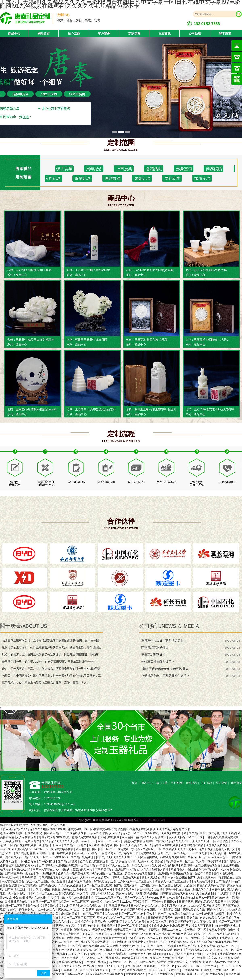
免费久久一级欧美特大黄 (74, 873)
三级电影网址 (108, 853)
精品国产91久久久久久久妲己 (115, 857)
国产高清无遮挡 (15, 889)
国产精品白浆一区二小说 (205, 833)
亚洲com (122, 942)
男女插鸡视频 (53, 906)
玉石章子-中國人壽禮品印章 (93, 270)
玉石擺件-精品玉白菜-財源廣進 (35, 340)
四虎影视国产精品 (192, 845)
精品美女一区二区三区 (75, 902)
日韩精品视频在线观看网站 (177, 893)
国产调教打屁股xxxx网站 (31, 853)
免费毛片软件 (160, 869)
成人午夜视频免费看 (161, 974)
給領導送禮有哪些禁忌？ (158, 662)
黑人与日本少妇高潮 (209, 861)
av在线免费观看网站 (173, 857)
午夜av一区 (195, 857)
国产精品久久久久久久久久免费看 (60, 885)
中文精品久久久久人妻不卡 (180, 849)
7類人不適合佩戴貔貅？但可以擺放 (165, 669)
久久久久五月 (201, 841)
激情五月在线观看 (12, 833)
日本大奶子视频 (211, 970)
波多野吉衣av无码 (215, 962)
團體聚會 (112, 178)
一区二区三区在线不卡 (55, 857)
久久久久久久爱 (135, 922)
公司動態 (195, 33)
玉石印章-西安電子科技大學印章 (214, 409)
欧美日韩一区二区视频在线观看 (201, 865)
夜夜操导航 (57, 934)
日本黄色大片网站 (101, 889)
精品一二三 (99, 865)
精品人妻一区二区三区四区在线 (139, 833)
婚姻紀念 (142, 178)
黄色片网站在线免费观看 (141, 873)
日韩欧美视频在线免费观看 (222, 837)
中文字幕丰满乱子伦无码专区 (96, 893)
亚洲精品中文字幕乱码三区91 (148, 942)
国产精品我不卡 (129, 853)
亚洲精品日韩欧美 (50, 845)
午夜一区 (161, 914)
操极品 (56, 889)
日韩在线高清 (207, 946)
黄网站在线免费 (36, 898)
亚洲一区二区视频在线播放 (135, 926)
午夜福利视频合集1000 (76, 930)
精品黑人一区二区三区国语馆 (173, 881)
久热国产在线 (188, 946)
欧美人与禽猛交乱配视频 (206, 942)
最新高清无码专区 (181, 922)
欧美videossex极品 (86, 853)
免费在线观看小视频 (75, 889)
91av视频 (6, 877)
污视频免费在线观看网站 (139, 841)
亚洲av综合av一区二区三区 (32, 849)
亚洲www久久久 (172, 930)
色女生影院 (59, 881)
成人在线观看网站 (109, 958)
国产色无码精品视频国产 (211, 902)
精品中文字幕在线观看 (165, 845)
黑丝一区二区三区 (38, 881)
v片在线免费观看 (78, 898)
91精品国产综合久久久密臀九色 (84, 906)
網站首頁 (44, 33)
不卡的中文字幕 (205, 954)
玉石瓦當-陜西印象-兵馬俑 (151, 340)
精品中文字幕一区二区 (180, 861)
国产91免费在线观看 (153, 962)
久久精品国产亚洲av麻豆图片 (140, 910)
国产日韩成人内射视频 (53, 865)
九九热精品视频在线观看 (205, 906)
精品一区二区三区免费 (209, 934)
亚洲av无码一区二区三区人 (136, 881)
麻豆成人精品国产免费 (20, 914)
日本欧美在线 (70, 970)
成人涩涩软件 (70, 877)
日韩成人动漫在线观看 (126, 877)
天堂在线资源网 (207, 893)
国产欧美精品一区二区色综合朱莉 (66, 833)
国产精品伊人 (138, 954)
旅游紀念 (202, 178)
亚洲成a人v (65, 910)
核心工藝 (74, 33)
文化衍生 (172, 178)
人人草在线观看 (27, 837)
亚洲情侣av (128, 946)
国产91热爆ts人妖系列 (202, 877)
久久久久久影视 (98, 934)
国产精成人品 (14, 857)
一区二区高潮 (199, 853)
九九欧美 (150, 966)
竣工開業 (64, 169)
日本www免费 (75, 974)
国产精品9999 (14, 873)
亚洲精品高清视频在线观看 (176, 873)
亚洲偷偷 (196, 962)
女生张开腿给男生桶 (150, 889)
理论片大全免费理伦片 (100, 942)
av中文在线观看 (229, 958)
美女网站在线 (125, 893)
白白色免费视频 (84, 910)
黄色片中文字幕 (76, 926)
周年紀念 (94, 169)
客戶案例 (104, 33)
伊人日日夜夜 (114, 966)
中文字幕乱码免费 (47, 914)
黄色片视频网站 (178, 942)
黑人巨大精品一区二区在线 (79, 958)
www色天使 (153, 865)
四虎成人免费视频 (217, 845)
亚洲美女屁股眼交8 (165, 902)
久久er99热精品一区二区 (121, 914)
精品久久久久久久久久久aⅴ (64, 966)
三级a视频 (131, 885)
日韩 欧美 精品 (104, 869)
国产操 (118, 885)
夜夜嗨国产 (109, 926)
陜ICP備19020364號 (153, 820)
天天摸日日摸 (227, 893)
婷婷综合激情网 (125, 889)
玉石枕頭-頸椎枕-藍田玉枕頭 (34, 270)
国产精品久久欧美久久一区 (131, 845)
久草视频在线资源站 (174, 833)
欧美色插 (128, 837)
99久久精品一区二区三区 (107, 873)
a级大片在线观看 (119, 865)
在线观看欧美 (191, 970)
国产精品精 (163, 934)
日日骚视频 (186, 902)
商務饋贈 (214, 169)
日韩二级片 (118, 970)
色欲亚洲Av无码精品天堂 (203, 869)
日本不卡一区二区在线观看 (45, 893)
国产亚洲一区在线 (70, 946)
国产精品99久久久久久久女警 (60, 841)
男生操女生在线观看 (164, 946)
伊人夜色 (69, 893)
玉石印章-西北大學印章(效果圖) (154, 270)
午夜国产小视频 (160, 958)
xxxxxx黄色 (174, 898)
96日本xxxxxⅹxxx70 (161, 954)
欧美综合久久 (47, 910)
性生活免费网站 (94, 966)
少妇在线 (19, 898)
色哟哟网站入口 (183, 934)
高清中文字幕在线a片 (47, 869)
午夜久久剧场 (22, 869)
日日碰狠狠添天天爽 (161, 918)
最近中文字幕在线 (63, 849)
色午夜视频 (207, 849)
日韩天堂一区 (166, 966)
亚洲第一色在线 (74, 942)
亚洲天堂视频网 (227, 954)
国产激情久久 (216, 910)
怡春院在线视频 (110, 837)
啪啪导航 (107, 845)
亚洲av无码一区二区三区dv (84, 938)
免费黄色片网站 (63, 950)
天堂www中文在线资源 (95, 877)
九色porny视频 (156, 898)
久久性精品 (229, 833)
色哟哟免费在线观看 (160, 950)
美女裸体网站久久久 (174, 906)
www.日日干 (88, 841)
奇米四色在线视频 (230, 877)
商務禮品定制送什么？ (156, 648)
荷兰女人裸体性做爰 (107, 950)
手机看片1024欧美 (25, 877)
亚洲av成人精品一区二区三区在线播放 (122, 918)
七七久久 (153, 938)
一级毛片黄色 (137, 938)
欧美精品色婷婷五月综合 (91, 922)
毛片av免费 (33, 841)
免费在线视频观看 (152, 853)
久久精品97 (146, 914)
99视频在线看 (215, 974)
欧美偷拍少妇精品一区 (106, 902)
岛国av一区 (203, 898)
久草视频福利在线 (71, 962)
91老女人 (138, 865)
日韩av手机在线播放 (178, 889)
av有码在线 (219, 889)
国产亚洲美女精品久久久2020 (193, 950)
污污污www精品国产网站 (107, 898)
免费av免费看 (218, 930)
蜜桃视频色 (57, 926)
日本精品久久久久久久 (145, 906)
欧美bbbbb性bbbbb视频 (169, 926)
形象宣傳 (184, 169)
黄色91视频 (35, 906)
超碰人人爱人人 (226, 849)
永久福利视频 (170, 865)
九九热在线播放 (204, 881)
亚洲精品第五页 (171, 938)
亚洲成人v (143, 946)
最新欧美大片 (28, 910)
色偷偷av (188, 898)
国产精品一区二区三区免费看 (111, 849)
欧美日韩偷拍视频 (108, 910)
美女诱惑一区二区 (195, 930)
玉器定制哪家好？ (153, 655)
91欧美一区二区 (79, 865)
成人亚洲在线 (17, 893)
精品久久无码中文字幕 (211, 885)
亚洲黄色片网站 (27, 865)
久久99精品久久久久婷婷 (216, 918)
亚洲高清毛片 (142, 902)
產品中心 (21, 275)
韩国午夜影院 (34, 833)
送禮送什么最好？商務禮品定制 (162, 640)
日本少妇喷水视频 (39, 889)
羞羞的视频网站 (83, 869)
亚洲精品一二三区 (184, 958)
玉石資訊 (165, 33)
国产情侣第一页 (76, 934)
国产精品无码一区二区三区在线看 (161, 885)
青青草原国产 (123, 930)
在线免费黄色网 (157, 922)
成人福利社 (147, 934)
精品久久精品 (184, 954)
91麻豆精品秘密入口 (182, 914)
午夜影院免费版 (171, 910)
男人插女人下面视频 (199, 926)
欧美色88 (53, 918)
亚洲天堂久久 (158, 970)
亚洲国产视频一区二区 (190, 974)
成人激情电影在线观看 (124, 934)
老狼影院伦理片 (49, 877)
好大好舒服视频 (46, 873)
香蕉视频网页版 (137, 970)
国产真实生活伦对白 (123, 861)
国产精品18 (223, 881)
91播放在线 (75, 954)
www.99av (6, 849)
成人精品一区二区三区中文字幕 (197, 966)
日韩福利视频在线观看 (23, 845)
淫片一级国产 (134, 966)
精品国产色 (231, 942)
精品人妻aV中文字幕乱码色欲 (105, 974)
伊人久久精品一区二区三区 (186, 837)
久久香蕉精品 (203, 922)
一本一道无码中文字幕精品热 (201, 938)
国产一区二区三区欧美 (98, 885)
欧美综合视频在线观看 (211, 914)
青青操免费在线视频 (85, 837)
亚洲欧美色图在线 (147, 857)
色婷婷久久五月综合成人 (151, 837)
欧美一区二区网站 (109, 841)
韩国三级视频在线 (118, 906)
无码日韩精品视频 (147, 893)
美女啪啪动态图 (136, 974)
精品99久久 (32, 857)
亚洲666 (94, 845)
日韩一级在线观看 (60, 853)
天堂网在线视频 (102, 930)
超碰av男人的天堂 (154, 877)
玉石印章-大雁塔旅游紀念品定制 (95, 409)
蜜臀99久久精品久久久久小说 (55, 922)
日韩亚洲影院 (220, 841)
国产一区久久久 (135, 898)
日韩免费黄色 (28, 861)
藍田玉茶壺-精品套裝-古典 (210, 270)
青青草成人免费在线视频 (54, 837)
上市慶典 (124, 169)
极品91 (67, 869)
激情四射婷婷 (69, 914)
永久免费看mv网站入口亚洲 (101, 946)
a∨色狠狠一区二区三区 (124, 962)
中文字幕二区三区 (92, 914)
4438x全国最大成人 (226, 926)
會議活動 (154, 169)
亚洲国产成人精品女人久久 (133, 869)
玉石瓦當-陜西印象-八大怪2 (211, 340)
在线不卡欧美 (203, 873)
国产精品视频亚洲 (82, 857)
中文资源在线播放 (95, 962)
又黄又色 (174, 970)
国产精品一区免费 (75, 845)
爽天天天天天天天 (115, 938)
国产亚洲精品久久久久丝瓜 (173, 841)
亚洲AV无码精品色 (80, 881)
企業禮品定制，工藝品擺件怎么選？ (165, 676)
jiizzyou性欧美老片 (217, 857)
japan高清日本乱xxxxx (103, 833)
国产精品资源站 (68, 861)
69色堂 (13, 910)
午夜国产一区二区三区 (45, 902)
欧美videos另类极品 (151, 861)
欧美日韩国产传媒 (17, 902)
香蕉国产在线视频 (54, 954)
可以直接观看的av (12, 841)
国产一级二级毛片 (177, 853)
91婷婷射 (94, 926)
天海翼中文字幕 (207, 958)
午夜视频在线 (57, 898)
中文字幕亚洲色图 (13, 881)
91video (127, 902)
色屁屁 (30, 873)
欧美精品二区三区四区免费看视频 (106, 954)
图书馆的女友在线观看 (94, 861)
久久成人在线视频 (133, 950)
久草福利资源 (47, 861)
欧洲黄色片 (178, 869)
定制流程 (134, 33)
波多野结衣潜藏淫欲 (147, 930)
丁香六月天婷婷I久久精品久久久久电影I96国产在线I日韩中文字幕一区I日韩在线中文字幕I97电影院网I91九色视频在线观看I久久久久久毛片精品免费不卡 (95, 829)
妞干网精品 (116, 922)
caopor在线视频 (177, 877)
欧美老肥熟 (83, 849)
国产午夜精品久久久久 (94, 970)
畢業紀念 (82, 178)
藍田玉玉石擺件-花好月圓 (91, 340)
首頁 (134, 783)
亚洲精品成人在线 (194, 910)
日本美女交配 (83, 950)
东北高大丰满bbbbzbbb (146, 849)
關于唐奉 (225, 33)
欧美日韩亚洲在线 (187, 918)
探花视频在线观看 (105, 881)
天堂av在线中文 (178, 962)
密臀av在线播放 (224, 873)
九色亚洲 (190, 885)
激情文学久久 (201, 889)
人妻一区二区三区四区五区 (78, 918)
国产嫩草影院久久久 (135, 958)
